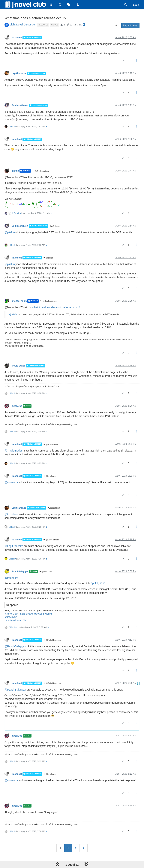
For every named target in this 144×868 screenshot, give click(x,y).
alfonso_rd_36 (19, 292)
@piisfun (55, 217)
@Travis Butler (51, 435)
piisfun (15, 162)
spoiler (12, 596)
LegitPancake (19, 64)
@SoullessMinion (41, 162)
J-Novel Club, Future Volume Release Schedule (28, 604)
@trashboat (54, 499)
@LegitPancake (51, 530)
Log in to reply (130, 16)
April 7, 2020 (98, 574)
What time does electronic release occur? (56, 298)
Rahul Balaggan (20, 562)
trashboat (17, 28)
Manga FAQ (11, 608)
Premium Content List (15, 611)
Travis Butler (18, 356)
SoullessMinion (20, 96)
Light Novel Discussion (23, 15)
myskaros (17, 397)
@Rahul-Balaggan (15, 637)
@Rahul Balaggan (52, 631)
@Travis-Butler (13, 441)
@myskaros (50, 467)
